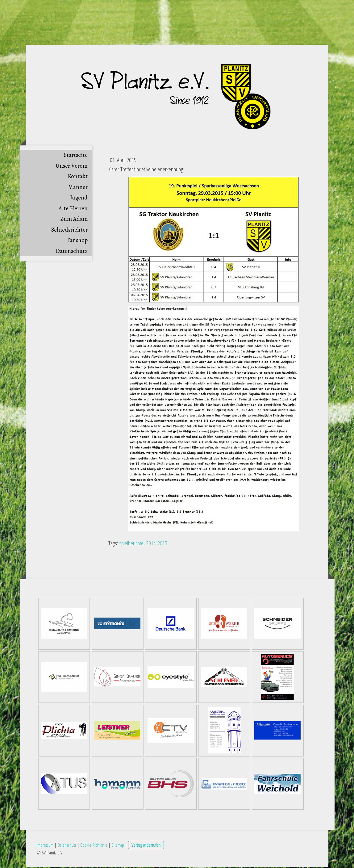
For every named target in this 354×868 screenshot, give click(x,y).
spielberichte (131, 544)
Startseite (76, 156)
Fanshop (77, 241)
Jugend (79, 199)
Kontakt (78, 178)
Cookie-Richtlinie (94, 846)
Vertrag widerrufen (146, 846)
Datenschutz (72, 252)
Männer (78, 188)
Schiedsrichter (69, 231)
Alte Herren (73, 210)
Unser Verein (72, 167)
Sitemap (118, 846)
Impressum (45, 846)
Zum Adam (74, 220)
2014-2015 (157, 544)
